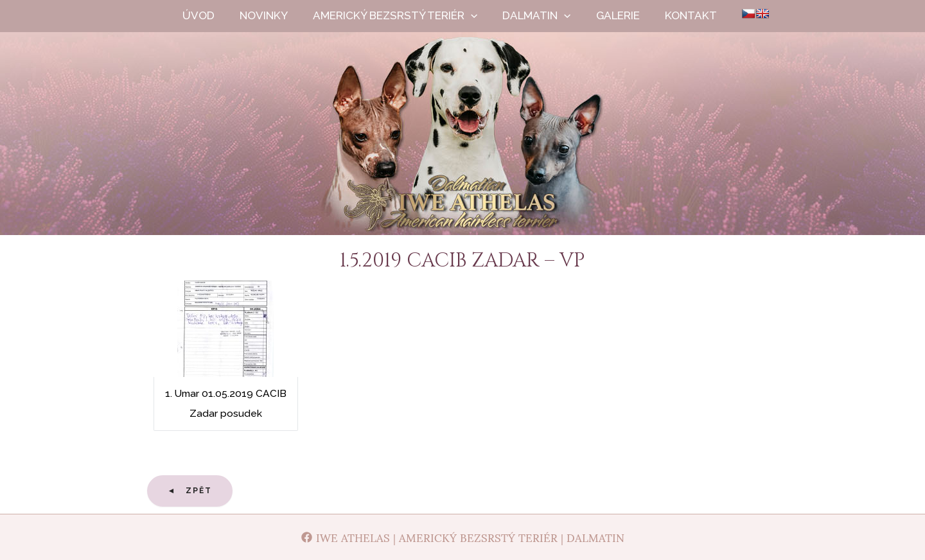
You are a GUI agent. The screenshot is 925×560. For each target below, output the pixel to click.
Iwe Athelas (463, 146)
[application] (482, 16)
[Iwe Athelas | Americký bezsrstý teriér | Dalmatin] (463, 537)
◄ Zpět (190, 491)
